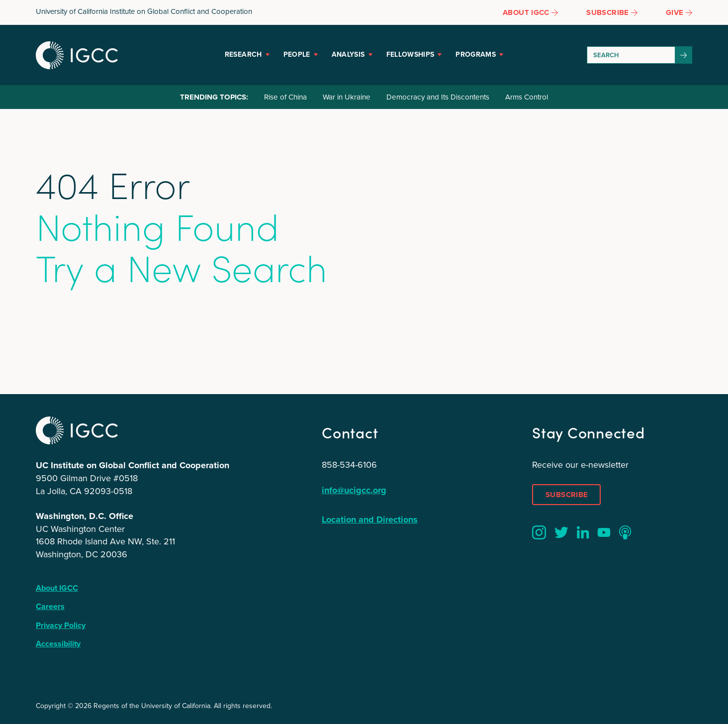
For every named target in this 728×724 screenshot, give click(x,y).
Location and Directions (370, 519)
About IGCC (57, 588)
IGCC (77, 55)
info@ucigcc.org (354, 490)
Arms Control (527, 97)
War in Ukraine (347, 97)
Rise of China (285, 97)
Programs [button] (476, 54)
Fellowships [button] (410, 54)
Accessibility (58, 644)
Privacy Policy (61, 625)
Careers (50, 606)
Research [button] (243, 54)
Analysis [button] (348, 54)
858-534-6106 (349, 465)
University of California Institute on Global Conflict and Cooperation (144, 11)
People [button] (297, 54)
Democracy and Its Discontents (438, 97)
